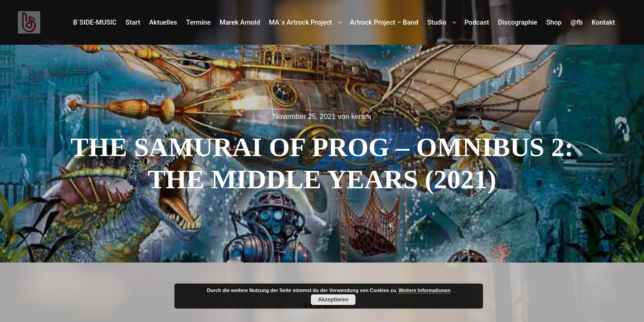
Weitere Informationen (424, 290)
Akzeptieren (333, 300)
